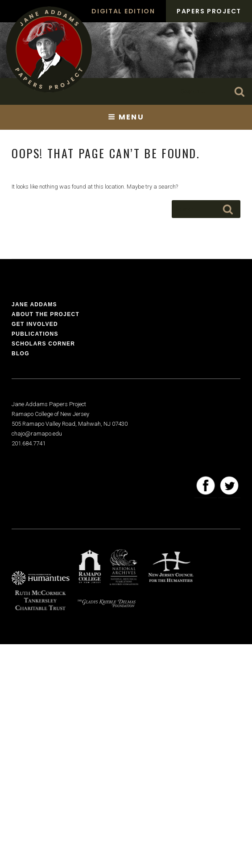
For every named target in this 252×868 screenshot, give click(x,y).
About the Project (45, 314)
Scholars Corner (43, 344)
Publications (35, 334)
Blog (21, 354)
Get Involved (35, 324)
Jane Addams (34, 304)
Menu (126, 117)
